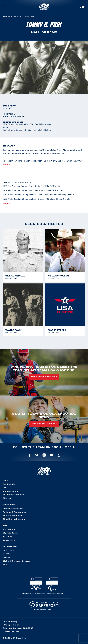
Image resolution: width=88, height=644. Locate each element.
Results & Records (13, 515)
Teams (10, 17)
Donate (7, 554)
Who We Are (9, 529)
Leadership (9, 540)
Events (6, 557)
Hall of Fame (18, 17)
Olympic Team (10, 533)
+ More (6, 164)
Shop (5, 564)
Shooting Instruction (14, 519)
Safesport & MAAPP (13, 495)
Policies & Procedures (15, 512)
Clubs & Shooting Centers (17, 561)
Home (5, 17)
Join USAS (8, 550)
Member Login (10, 491)
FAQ (5, 488)
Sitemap (7, 498)
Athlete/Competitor (13, 509)
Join (83, 7)
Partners (7, 536)
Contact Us (9, 484)
